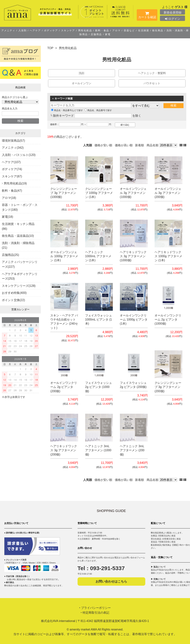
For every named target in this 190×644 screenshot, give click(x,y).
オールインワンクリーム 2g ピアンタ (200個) (64, 387)
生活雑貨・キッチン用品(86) (18, 226)
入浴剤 (22, 30)
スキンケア (68, 30)
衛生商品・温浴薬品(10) (18, 236)
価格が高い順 (124, 145)
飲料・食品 (102, 30)
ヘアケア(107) (11, 162)
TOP (50, 48)
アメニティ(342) (13, 148)
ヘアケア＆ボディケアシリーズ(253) (20, 276)
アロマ (116, 30)
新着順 (140, 145)
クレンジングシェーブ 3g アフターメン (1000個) (64, 193)
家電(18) (7, 217)
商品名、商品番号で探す (98, 110)
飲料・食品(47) (12, 191)
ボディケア (51, 30)
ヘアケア (35, 30)
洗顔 (81, 73)
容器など (129, 30)
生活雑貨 (144, 30)
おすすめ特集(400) (14, 293)
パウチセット (152, 83)
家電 (107, 34)
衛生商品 (158, 30)
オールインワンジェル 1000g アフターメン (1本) (64, 256)
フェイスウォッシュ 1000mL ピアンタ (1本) (99, 320)
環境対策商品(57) (13, 141)
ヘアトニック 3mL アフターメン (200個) (132, 450)
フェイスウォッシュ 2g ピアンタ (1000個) (99, 387)
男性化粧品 (85, 30)
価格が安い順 (103, 145)
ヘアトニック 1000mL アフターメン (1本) (98, 256)
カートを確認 (147, 16)
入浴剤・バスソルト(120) (19, 155)
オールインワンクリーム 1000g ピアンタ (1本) (134, 320)
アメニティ (9, 30)
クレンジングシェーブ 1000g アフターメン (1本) (99, 193)
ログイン (173, 19)
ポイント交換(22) (13, 300)
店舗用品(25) (10, 255)
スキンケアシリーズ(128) (19, 286)
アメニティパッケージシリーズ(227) (20, 264)
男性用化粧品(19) (15, 183)
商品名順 (153, 145)
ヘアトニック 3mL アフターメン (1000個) (98, 450)
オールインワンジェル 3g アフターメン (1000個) (133, 193)
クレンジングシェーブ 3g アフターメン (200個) (168, 387)
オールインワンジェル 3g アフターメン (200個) (168, 193)
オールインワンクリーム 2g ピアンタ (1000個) (168, 320)
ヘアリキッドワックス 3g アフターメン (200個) (64, 450)
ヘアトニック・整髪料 (152, 73)
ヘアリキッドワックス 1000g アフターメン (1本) (168, 256)
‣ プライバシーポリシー (95, 608)
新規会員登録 (173, 12)
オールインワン (82, 83)
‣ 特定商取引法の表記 (95, 613)
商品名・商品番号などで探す (67, 110)
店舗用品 (96, 34)
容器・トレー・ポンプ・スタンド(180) (20, 207)
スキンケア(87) (12, 176)
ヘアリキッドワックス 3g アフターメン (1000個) (133, 256)
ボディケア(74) (12, 169)
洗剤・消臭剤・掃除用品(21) (18, 245)
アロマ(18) (9, 198)
